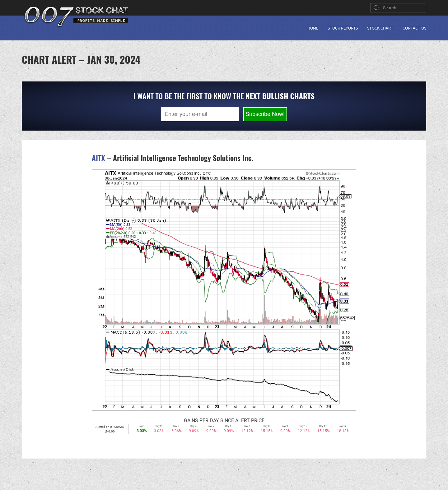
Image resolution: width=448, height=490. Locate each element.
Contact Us (414, 28)
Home (313, 28)
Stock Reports (343, 28)
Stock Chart (380, 28)
